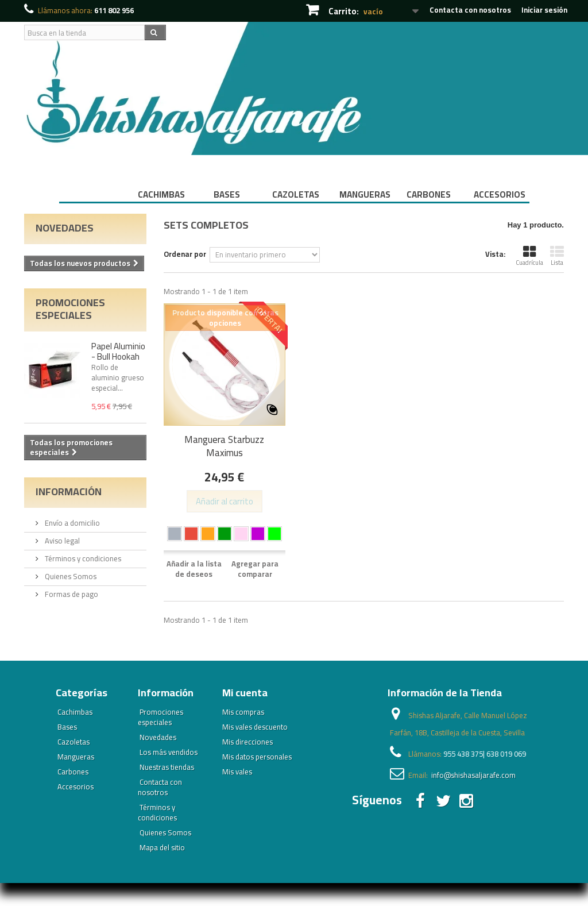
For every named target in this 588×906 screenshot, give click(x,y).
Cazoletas (296, 194)
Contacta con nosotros (470, 10)
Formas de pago (71, 594)
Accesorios (500, 194)
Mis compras (243, 712)
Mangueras (365, 194)
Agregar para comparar (255, 569)
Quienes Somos (70, 576)
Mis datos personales (257, 757)
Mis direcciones (247, 742)
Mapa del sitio (162, 847)
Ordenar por (185, 253)
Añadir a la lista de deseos (194, 569)
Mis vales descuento (255, 727)
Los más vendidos (169, 752)
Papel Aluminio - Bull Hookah (118, 351)
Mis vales (237, 772)
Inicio (92, 194)
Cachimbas (161, 194)
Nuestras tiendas (167, 767)
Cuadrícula (529, 257)
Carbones (429, 194)
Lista (557, 257)
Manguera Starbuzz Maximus (224, 446)
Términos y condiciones (82, 558)
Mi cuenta (245, 693)
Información (69, 491)
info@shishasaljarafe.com (473, 775)
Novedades (65, 228)
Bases (227, 194)
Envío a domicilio (71, 523)
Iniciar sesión (544, 10)
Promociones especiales (70, 309)
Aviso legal (61, 541)
